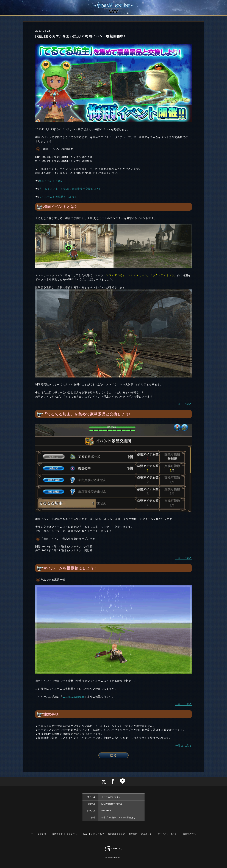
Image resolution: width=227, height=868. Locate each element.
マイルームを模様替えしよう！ (58, 197)
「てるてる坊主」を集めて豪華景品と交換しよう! (70, 189)
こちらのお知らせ (74, 696)
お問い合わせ (98, 834)
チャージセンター (40, 834)
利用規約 (133, 834)
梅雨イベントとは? (51, 181)
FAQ (85, 834)
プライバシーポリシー (169, 834)
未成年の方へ (189, 834)
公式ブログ (58, 834)
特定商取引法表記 (117, 834)
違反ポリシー (148, 834)
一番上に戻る (184, 404)
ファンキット (73, 834)
